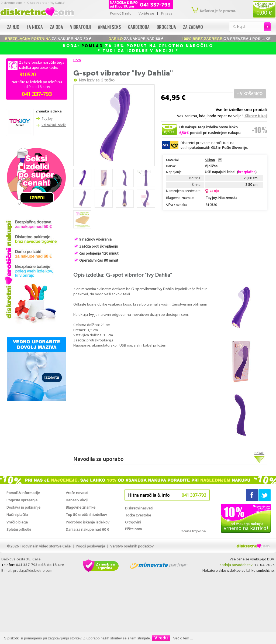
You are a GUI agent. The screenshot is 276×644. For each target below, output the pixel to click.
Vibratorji (80, 27)
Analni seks (109, 27)
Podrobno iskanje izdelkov (88, 522)
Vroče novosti (77, 493)
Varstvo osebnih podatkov (132, 546)
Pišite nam (133, 529)
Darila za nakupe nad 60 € (87, 529)
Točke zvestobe (138, 515)
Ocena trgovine (193, 531)
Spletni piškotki (19, 529)
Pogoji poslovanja (90, 546)
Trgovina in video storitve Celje (45, 546)
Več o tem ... (183, 638)
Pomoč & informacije (23, 493)
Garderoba (139, 27)
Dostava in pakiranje (23, 507)
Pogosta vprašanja (22, 500)
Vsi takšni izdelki (54, 125)
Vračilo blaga (17, 522)
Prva (76, 60)
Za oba (56, 27)
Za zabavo (193, 27)
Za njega (35, 27)
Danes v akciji (77, 500)
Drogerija (166, 27)
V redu (161, 638)
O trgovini (133, 522)
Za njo (13, 27)
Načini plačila (17, 515)
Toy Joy (47, 119)
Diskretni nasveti (139, 508)
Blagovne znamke (81, 507)
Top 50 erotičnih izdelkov (86, 515)
